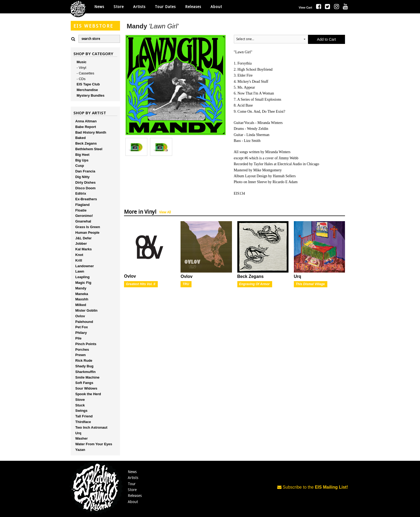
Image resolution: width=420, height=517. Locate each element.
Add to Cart (326, 39)
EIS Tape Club (88, 84)
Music (82, 62)
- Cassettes (85, 73)
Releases (193, 7)
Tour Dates (165, 7)
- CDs (81, 79)
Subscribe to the (313, 487)
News (99, 7)
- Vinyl (81, 68)
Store (132, 490)
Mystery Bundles (91, 95)
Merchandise (87, 90)
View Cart (305, 7)
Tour (132, 484)
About (216, 7)
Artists (133, 478)
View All (165, 212)
